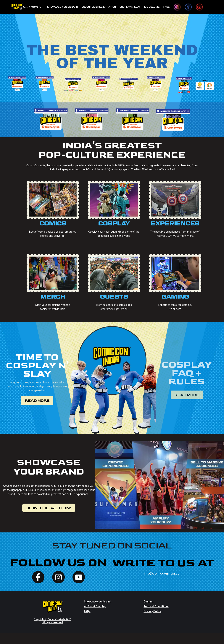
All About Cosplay (95, 606)
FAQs (167, 7)
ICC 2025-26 (152, 7)
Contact (148, 602)
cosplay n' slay (130, 7)
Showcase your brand (97, 602)
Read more (37, 401)
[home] (17, 7)
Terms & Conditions (156, 606)
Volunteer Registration (99, 7)
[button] (32, 7)
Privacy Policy (152, 611)
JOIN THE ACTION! (49, 508)
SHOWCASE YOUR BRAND (63, 7)
